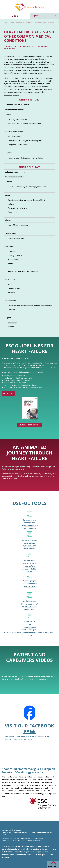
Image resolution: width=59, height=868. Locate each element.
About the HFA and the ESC (13, 841)
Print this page (42, 46)
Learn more (8, 394)
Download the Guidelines (29, 425)
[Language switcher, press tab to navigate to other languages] (44, 16)
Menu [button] (15, 16)
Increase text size (11, 46)
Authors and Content (34, 841)
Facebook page (39, 728)
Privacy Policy (38, 839)
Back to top (53, 866)
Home (6, 23)
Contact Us (6, 830)
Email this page (10, 49)
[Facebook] (30, 714)
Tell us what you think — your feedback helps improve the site (28, 833)
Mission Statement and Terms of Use (16, 839)
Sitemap (17, 830)
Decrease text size (27, 46)
